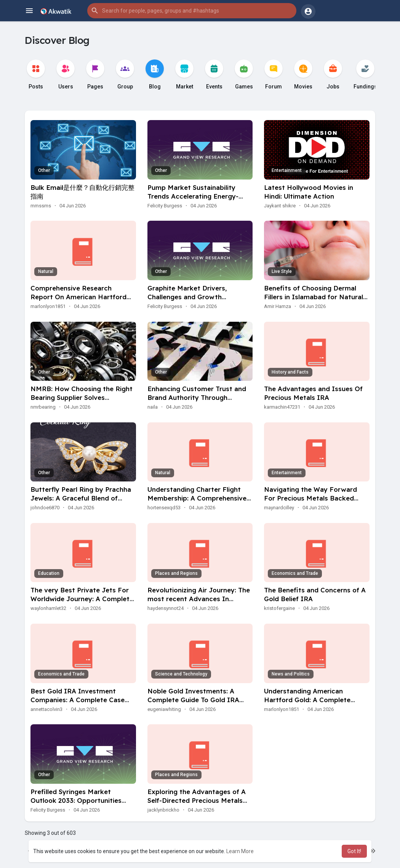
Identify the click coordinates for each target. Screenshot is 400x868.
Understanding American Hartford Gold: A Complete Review (307, 700)
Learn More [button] (240, 851)
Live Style (282, 271)
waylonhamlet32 (48, 608)
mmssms (41, 206)
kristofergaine (279, 608)
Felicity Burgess (165, 206)
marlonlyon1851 (48, 306)
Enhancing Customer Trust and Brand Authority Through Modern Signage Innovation (197, 397)
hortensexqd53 (164, 508)
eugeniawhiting (164, 709)
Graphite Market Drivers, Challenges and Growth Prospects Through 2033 (187, 297)
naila (153, 407)
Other (44, 170)
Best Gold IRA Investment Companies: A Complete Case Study (78, 700)
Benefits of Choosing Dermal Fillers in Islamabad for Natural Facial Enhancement (314, 297)
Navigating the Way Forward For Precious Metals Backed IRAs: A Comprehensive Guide (312, 498)
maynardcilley (279, 508)
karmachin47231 (282, 407)
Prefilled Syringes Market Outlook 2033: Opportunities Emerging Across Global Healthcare (76, 805)
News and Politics (291, 674)
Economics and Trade (295, 573)
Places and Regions (176, 573)
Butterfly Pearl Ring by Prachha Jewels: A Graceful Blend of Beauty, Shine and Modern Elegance (81, 502)
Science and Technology (181, 674)
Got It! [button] (354, 851)
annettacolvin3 (46, 709)
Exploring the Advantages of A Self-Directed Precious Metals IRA (197, 800)
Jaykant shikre (280, 206)
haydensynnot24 (166, 608)
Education (49, 573)
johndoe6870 (45, 508)
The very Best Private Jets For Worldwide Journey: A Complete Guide (82, 599)
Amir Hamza (278, 306)
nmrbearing (43, 407)
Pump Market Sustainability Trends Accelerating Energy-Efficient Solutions (193, 196)
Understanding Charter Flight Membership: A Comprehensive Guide (197, 498)
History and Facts (290, 372)
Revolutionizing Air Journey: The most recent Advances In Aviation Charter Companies (199, 599)
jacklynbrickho (163, 810)
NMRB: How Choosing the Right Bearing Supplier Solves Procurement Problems (82, 397)
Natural (46, 271)
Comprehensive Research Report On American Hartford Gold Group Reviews (78, 297)
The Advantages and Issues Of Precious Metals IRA (313, 393)
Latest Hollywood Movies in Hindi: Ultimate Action (309, 192)
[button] (192, 11)
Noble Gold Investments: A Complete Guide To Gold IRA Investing (193, 700)
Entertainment (287, 170)
